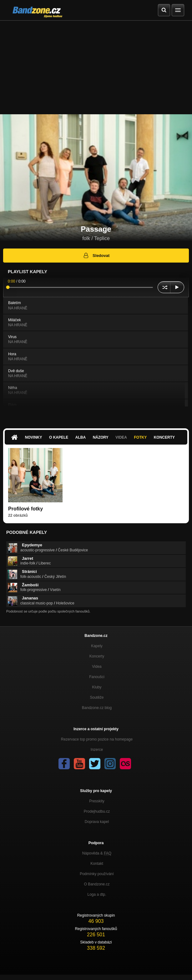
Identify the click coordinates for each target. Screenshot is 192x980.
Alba (81, 437)
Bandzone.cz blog (97, 708)
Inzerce (97, 750)
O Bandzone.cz (97, 884)
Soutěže (97, 697)
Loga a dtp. (97, 894)
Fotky (140, 437)
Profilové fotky (25, 509)
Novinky (34, 437)
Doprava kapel (97, 822)
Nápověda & (97, 853)
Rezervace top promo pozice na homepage (97, 739)
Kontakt (97, 864)
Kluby (97, 687)
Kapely (97, 646)
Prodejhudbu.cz (97, 811)
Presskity (97, 801)
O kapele (59, 437)
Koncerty (164, 437)
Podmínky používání (97, 874)
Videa (121, 437)
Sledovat (96, 255)
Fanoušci (97, 677)
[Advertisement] (96, 67)
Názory (101, 437)
